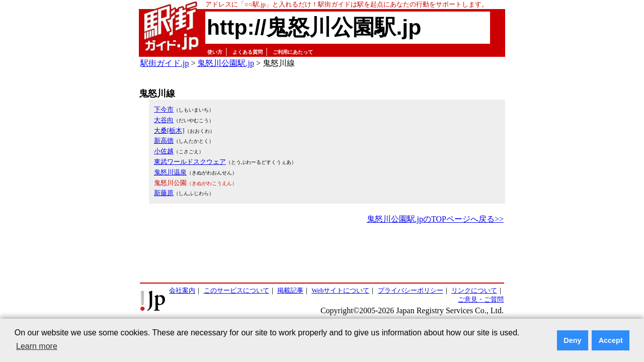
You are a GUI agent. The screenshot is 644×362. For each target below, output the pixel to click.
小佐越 (164, 151)
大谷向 (164, 120)
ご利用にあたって (293, 52)
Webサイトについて (340, 290)
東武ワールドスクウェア (190, 162)
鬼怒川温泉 (170, 172)
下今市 (164, 109)
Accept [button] (611, 340)
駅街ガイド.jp (165, 63)
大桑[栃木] (169, 130)
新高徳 (164, 141)
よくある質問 (248, 52)
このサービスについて (236, 290)
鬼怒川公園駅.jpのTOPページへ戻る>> (435, 219)
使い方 (215, 52)
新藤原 (164, 193)
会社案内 (182, 290)
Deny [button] (572, 340)
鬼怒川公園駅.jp (225, 63)
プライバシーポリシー (411, 290)
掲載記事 (290, 290)
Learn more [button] (37, 346)
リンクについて (474, 290)
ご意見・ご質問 (481, 299)
